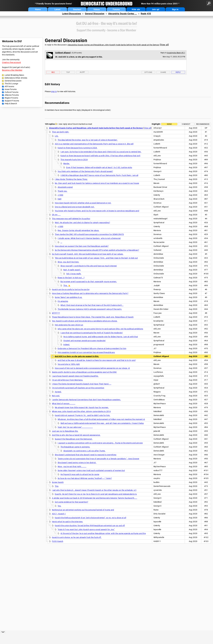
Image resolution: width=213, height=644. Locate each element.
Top (68, 72)
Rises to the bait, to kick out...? (71, 278)
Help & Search (11, 104)
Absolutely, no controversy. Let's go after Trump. (84, 451)
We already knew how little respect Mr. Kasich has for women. (82, 407)
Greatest (77, 9)
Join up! (156, 9)
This (57, 486)
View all (164, 45)
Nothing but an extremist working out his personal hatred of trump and (83, 510)
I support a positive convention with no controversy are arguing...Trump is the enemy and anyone (100, 443)
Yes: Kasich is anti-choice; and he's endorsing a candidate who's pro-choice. (85, 321)
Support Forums (12, 101)
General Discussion (95, 14)
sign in (54, 91)
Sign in (175, 9)
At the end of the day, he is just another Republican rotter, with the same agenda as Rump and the (103, 533)
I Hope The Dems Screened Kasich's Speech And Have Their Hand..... (82, 384)
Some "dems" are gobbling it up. (69, 297)
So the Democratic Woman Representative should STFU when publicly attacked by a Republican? (97, 250)
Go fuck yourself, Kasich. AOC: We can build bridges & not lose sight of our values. (88, 254)
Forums (116, 9)
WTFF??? (56, 313)
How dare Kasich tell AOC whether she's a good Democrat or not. (83, 203)
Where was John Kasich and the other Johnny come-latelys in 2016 (81, 411)
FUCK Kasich (58, 541)
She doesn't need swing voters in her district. (77, 463)
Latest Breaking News (14, 75)
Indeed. (67, 345)
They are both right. (61, 132)
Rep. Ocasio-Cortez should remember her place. (78, 230)
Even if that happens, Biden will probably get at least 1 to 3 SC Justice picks (99, 167)
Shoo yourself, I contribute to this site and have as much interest (89, 266)
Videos (97, 9)
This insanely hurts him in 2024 (74, 160)
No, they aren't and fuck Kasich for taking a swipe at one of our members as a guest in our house (97, 183)
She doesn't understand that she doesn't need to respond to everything (86, 455)
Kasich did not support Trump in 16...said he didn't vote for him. (83, 415)
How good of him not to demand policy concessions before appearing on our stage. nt (92, 368)
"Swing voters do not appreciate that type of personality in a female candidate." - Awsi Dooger (98, 459)
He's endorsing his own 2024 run (69, 325)
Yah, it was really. (74, 274)
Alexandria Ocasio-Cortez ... (123, 14)
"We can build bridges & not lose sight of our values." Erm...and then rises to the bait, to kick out (96, 258)
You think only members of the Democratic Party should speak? (85, 171)
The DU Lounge (11, 84)
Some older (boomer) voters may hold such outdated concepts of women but (91, 470)
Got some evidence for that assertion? (71, 502)
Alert (82, 72)
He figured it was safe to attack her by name (80, 474)
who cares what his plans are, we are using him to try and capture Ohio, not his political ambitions (100, 329)
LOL (57, 136)
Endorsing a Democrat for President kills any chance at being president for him (92, 348)
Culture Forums (12, 92)
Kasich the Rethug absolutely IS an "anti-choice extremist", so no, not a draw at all (90, 518)
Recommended (203, 124)
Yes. (59, 506)
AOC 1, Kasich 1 (59, 514)
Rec (53, 72)
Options (148, 72)
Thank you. (62, 191)
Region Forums (11, 98)
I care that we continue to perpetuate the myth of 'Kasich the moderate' (92, 333)
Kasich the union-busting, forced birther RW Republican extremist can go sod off (90, 526)
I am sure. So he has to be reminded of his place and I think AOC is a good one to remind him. (101, 152)
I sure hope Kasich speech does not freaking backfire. (75, 376)
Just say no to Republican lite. (65, 431)
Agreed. (58, 392)
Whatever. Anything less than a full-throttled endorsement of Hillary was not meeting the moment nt (101, 419)
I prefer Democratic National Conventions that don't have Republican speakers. (86, 400)
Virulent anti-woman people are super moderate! (84, 341)
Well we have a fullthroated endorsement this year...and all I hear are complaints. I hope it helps (102, 423)
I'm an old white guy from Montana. (67, 380)
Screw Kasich (58, 482)
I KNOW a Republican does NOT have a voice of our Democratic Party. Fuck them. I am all (99, 175)
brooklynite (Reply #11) (176, 53)
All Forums (9, 86)
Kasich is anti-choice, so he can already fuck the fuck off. (77, 537)
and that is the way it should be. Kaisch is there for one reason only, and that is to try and (97, 360)
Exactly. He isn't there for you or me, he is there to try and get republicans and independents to (96, 494)
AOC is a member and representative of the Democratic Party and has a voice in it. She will (94, 144)
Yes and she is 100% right (69, 364)
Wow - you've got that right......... (72, 467)
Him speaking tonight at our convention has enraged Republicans (86, 352)
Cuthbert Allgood (63, 53)
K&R (59, 199)
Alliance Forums (12, 95)
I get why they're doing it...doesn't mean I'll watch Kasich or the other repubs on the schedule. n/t (94, 490)
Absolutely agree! (65, 187)
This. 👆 (67, 285)
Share (163, 72)
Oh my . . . (56, 215)
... (61, 242)
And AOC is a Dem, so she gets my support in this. (77, 356)
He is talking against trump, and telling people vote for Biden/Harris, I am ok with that (101, 337)
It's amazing (63, 301)
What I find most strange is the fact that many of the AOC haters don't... (92, 305)
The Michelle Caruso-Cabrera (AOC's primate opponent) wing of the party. (90, 309)
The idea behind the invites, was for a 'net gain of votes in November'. (88, 140)
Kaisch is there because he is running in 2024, (77, 148)
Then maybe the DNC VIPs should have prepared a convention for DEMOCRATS (89, 234)
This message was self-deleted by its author (71, 219)
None (169, 124)
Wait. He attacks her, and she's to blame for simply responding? (82, 223)
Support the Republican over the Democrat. (74, 439)
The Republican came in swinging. (75, 447)
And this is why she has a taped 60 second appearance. (76, 435)
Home (38, 9)
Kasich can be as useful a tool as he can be (71, 289)
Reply (178, 72)
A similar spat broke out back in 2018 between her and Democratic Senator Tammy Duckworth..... (95, 498)
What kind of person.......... (64, 404)
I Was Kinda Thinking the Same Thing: (71, 179)
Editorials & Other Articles (16, 78)
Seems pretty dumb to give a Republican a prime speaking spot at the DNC (84, 372)
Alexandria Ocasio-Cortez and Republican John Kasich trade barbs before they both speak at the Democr (113, 45)
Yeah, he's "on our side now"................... (75, 427)
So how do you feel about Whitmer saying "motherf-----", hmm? (85, 478)
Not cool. (56, 396)
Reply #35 (146, 14)
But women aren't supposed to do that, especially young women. (89, 282)
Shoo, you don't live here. (68, 262)
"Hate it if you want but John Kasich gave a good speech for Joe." (86, 529)
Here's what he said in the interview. (67, 522)
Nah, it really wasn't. (72, 270)
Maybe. (67, 164)
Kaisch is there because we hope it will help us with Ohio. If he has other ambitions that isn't (100, 156)
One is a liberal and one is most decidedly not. (75, 207)
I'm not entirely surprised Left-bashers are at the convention (78, 388)
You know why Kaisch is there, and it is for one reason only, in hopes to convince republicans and (97, 211)
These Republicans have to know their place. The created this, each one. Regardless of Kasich (93, 317)
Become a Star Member (12, 70)
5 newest (186, 124)
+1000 (60, 195)
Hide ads (136, 9)
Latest (57, 9)
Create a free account (11, 62)
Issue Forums (11, 89)
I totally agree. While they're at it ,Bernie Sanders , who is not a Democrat (89, 238)
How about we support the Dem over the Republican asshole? (82, 246)
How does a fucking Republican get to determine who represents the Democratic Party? (90, 293)
